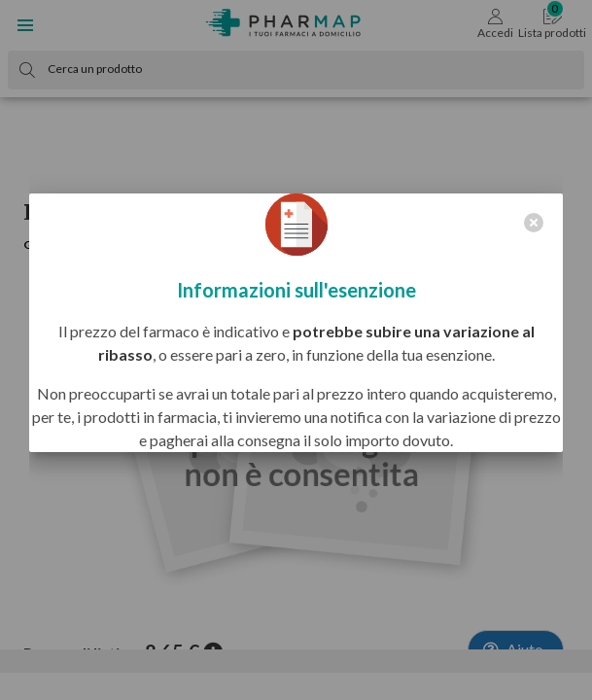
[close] (534, 223)
